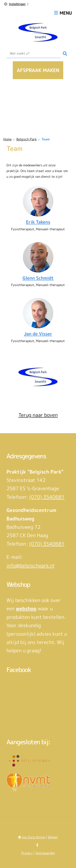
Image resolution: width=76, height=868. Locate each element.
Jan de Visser (38, 334)
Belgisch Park (27, 139)
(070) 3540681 (47, 497)
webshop (26, 608)
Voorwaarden (45, 853)
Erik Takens (38, 222)
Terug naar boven (38, 415)
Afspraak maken (38, 70)
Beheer (53, 837)
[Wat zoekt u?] (33, 54)
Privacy (27, 853)
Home (7, 139)
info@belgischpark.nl (30, 565)
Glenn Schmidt (38, 278)
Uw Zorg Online (34, 837)
